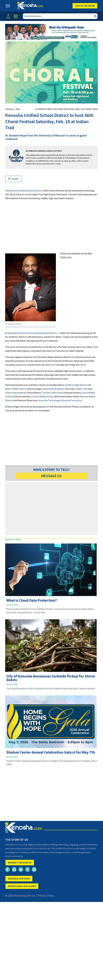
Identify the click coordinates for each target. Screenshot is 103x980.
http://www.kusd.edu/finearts (42, 333)
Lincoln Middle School (42, 396)
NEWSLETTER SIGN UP (20, 862)
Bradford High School (76, 385)
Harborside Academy (53, 389)
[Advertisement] (51, 227)
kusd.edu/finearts (17, 333)
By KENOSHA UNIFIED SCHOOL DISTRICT (44, 151)
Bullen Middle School (16, 389)
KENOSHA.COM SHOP (19, 879)
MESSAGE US (51, 476)
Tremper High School (53, 393)
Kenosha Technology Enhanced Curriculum (60, 400)
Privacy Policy (46, 896)
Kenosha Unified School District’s (26, 191)
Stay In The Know (85, 6)
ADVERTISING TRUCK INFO (22, 886)
